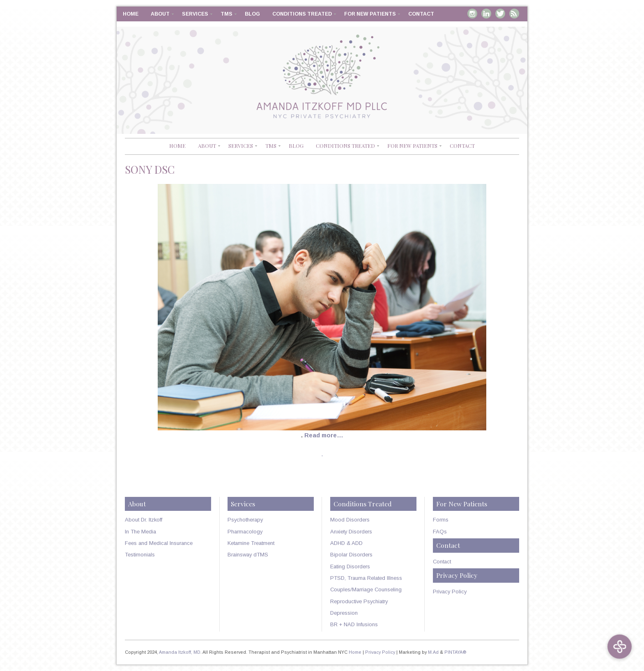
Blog (252, 14)
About (160, 14)
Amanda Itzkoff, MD (180, 652)
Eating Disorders (350, 566)
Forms (441, 520)
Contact (421, 14)
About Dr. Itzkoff (144, 520)
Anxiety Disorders (351, 532)
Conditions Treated (302, 14)
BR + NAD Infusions (354, 624)
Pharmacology (245, 532)
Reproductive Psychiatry (359, 601)
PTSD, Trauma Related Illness (366, 578)
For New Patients (370, 14)
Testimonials (140, 555)
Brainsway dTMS (248, 555)
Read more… (324, 435)
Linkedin (486, 14)
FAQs (440, 532)
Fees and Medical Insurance (159, 543)
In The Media (140, 532)
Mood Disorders (350, 520)
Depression (344, 613)
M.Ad (433, 652)
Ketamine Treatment (251, 543)
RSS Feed (514, 14)
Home (131, 14)
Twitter (500, 14)
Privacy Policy (450, 592)
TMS (227, 14)
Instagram (472, 14)
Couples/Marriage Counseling (366, 589)
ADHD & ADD (346, 543)
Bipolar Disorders (351, 555)
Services (195, 14)
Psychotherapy (245, 520)
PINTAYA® (455, 652)
